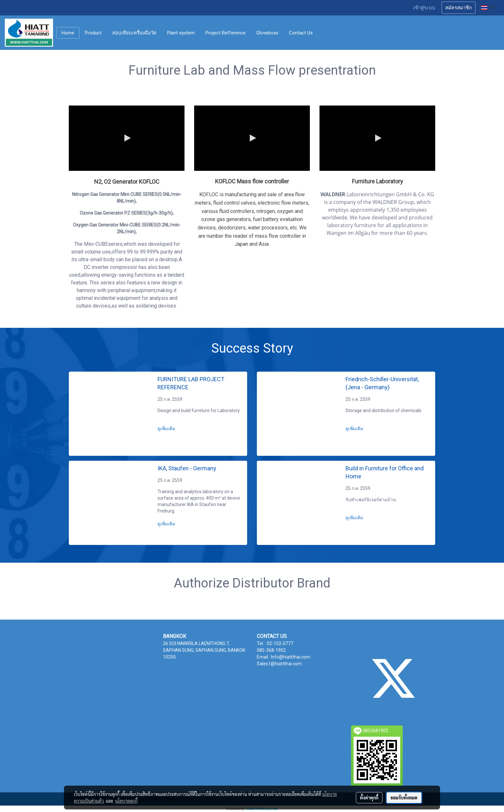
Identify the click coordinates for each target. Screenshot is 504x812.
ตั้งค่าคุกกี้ (369, 798)
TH (488, 8)
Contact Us (301, 33)
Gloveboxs (267, 33)
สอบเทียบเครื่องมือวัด (134, 33)
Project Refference (225, 33)
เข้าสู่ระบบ (424, 8)
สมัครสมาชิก (459, 8)
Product (93, 33)
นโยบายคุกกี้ (126, 801)
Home (68, 33)
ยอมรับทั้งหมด (404, 798)
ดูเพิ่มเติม (167, 429)
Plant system (181, 33)
